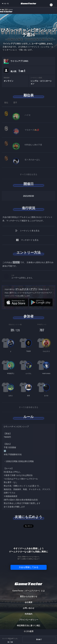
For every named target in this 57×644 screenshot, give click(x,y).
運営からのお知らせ (29, 596)
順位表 (29, 95)
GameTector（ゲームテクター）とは (28, 591)
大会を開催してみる (29, 567)
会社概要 (29, 602)
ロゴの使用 (29, 631)
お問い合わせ (29, 608)
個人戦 (18, 71)
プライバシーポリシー (29, 620)
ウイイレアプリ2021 (19, 61)
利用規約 (29, 614)
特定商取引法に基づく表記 (29, 626)
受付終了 (39, 640)
